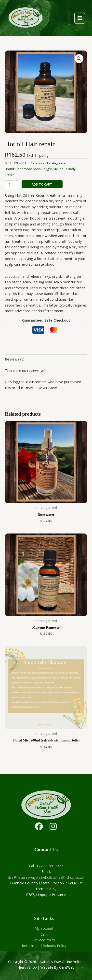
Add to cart (42, 184)
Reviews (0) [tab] (15, 359)
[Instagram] (53, 826)
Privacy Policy (44, 940)
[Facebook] (39, 826)
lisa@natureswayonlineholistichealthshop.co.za (46, 877)
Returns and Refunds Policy (44, 946)
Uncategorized (57, 163)
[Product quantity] (11, 185)
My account (44, 928)
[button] (79, 59)
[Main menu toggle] (79, 18)
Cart (44, 934)
